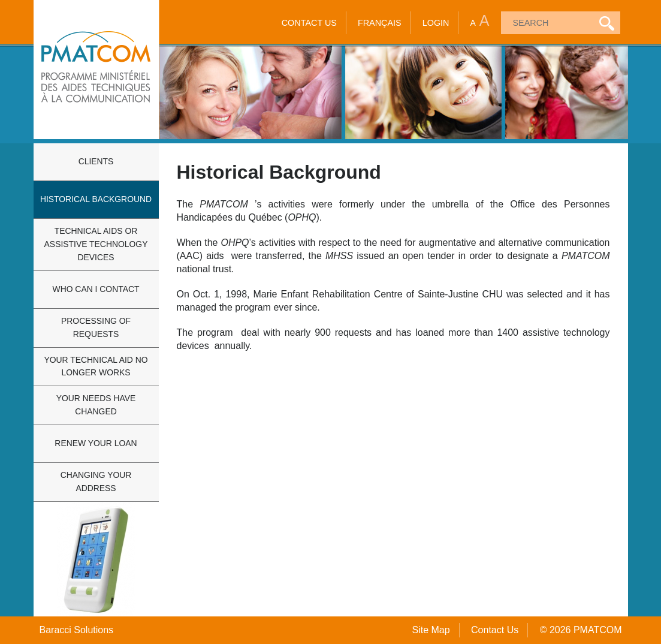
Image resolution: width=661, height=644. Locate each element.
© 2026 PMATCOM (581, 630)
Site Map (431, 630)
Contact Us (309, 23)
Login (436, 23)
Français (380, 23)
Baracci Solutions (77, 630)
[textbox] (546, 23)
